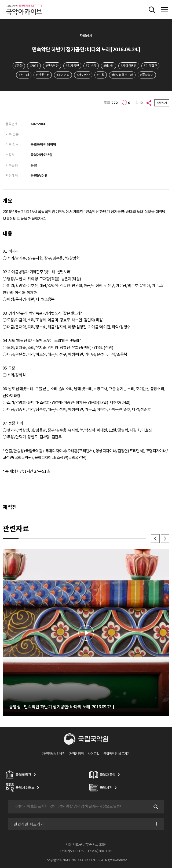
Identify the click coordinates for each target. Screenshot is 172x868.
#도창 (101, 75)
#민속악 (91, 66)
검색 (155, 807)
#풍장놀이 (147, 75)
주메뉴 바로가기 (0, 0)
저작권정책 (76, 754)
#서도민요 (83, 75)
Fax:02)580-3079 (100, 851)
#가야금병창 (129, 66)
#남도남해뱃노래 (122, 75)
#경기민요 (63, 75)
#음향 (19, 66)
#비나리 (109, 66)
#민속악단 (52, 66)
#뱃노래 (24, 75)
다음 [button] (165, 539)
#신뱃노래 (43, 75)
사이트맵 (94, 754)
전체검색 (152, 10)
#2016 (34, 66)
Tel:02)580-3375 (72, 851)
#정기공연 (72, 66)
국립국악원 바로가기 (117, 754)
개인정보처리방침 (54, 754)
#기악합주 (150, 66)
